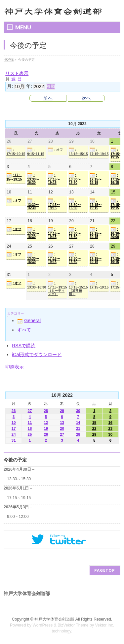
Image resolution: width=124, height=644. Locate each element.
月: (10, 86)
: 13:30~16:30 (37, 285)
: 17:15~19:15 (16, 152)
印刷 (15, 367)
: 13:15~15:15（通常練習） (78, 288)
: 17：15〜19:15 (14, 177)
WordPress (42, 625)
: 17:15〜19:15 (54, 179)
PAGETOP (105, 570)
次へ (86, 98)
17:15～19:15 (19, 498)
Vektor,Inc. (105, 625)
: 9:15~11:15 (36, 152)
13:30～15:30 (19, 479)
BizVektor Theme (73, 625)
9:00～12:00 (18, 517)
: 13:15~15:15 (78, 152)
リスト (17, 73)
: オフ (55, 150)
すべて (24, 330)
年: (29, 86)
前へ (48, 98)
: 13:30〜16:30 (33, 179)
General (29, 321)
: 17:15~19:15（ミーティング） (57, 288)
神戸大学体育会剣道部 (54, 619)
